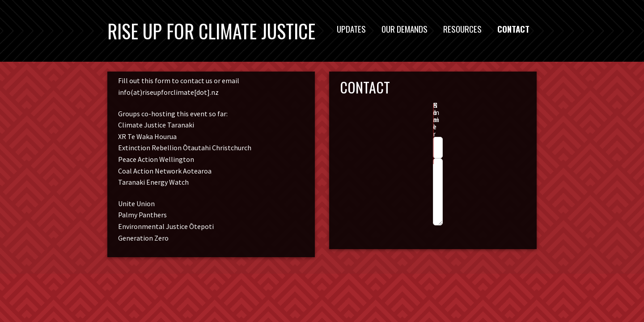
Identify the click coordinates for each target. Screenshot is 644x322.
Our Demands (405, 29)
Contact (513, 29)
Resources (462, 29)
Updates (351, 29)
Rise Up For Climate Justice (211, 31)
